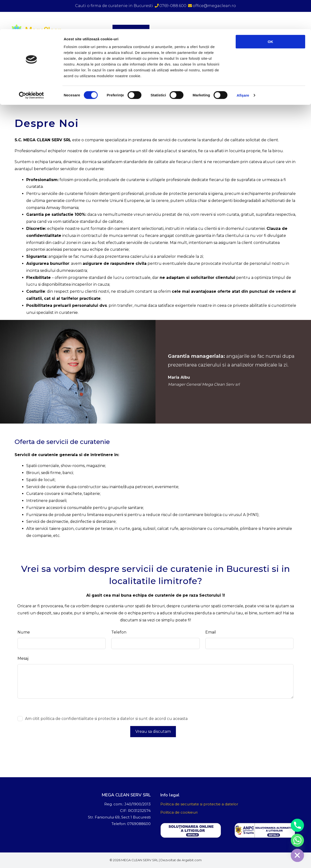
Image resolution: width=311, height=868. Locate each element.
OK (271, 13)
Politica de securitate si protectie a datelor (199, 804)
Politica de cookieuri (179, 812)
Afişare (243, 66)
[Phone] (297, 825)
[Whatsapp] (297, 840)
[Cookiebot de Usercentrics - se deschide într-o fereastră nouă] (31, 67)
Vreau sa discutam (153, 731)
